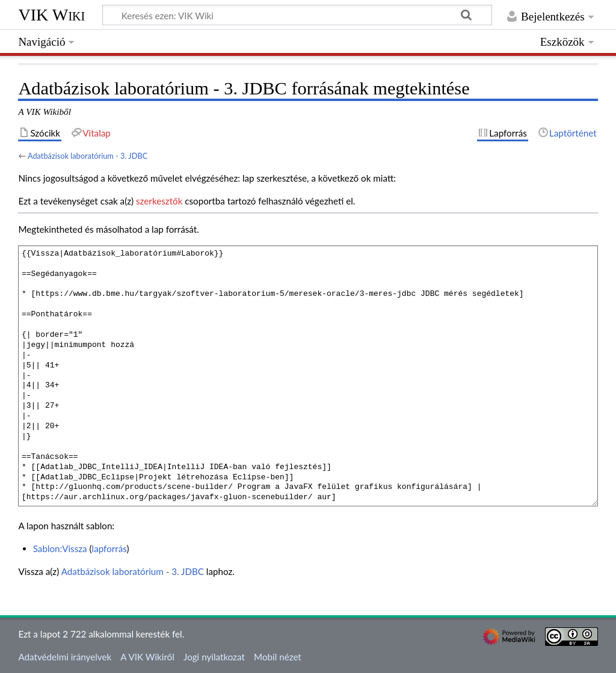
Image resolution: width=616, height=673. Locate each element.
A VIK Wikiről (147, 657)
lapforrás (109, 549)
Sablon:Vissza (60, 549)
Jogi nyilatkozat (214, 657)
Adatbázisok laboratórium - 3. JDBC (88, 156)
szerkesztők (159, 201)
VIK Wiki (51, 15)
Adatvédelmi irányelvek (65, 657)
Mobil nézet (278, 657)
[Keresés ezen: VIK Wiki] (297, 15)
